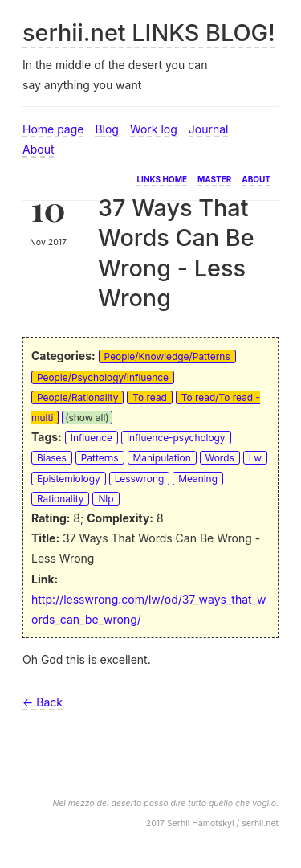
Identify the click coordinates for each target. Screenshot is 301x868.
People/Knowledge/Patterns (167, 356)
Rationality (60, 499)
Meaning (198, 479)
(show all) (87, 418)
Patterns (100, 458)
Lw (255, 458)
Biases (52, 458)
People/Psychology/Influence (103, 377)
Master (214, 178)
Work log (154, 129)
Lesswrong (140, 479)
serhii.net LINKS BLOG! (149, 33)
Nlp (106, 499)
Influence (92, 438)
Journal (209, 129)
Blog (107, 129)
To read (150, 397)
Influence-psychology (176, 438)
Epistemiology (69, 479)
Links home (162, 178)
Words (220, 458)
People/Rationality (77, 397)
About (38, 149)
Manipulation (162, 458)
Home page (53, 129)
